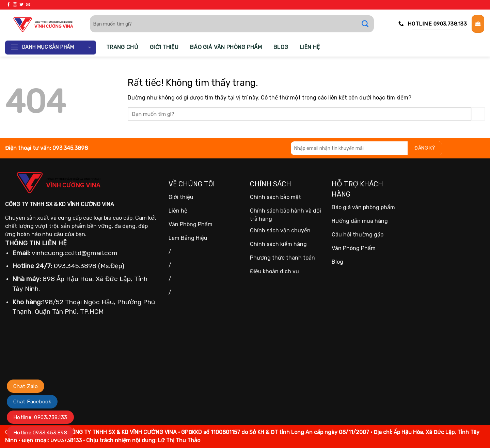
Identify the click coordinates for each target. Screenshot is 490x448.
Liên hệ (310, 47)
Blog (281, 47)
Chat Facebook (32, 402)
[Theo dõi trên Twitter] (21, 5)
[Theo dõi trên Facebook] (9, 5)
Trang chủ (122, 47)
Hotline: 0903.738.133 (40, 417)
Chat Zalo (26, 386)
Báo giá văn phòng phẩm (226, 47)
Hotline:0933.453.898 (40, 433)
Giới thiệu (164, 47)
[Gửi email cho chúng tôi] (28, 5)
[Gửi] (368, 24)
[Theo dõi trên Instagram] (15, 5)
